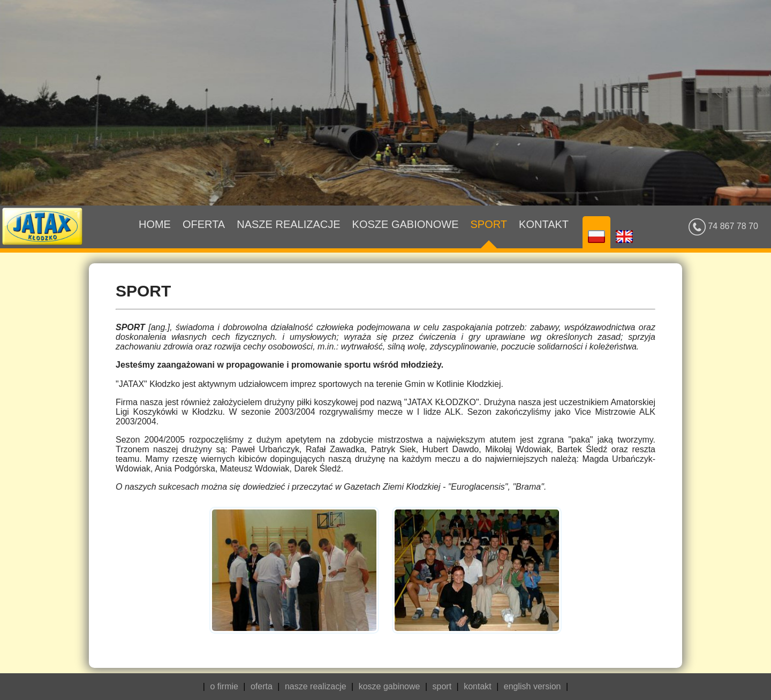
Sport (489, 233)
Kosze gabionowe (406, 233)
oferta (262, 686)
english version (532, 686)
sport (442, 686)
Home (155, 233)
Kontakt (544, 233)
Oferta (204, 233)
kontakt (478, 686)
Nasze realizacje (288, 233)
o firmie (224, 686)
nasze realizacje (316, 686)
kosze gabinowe (390, 686)
